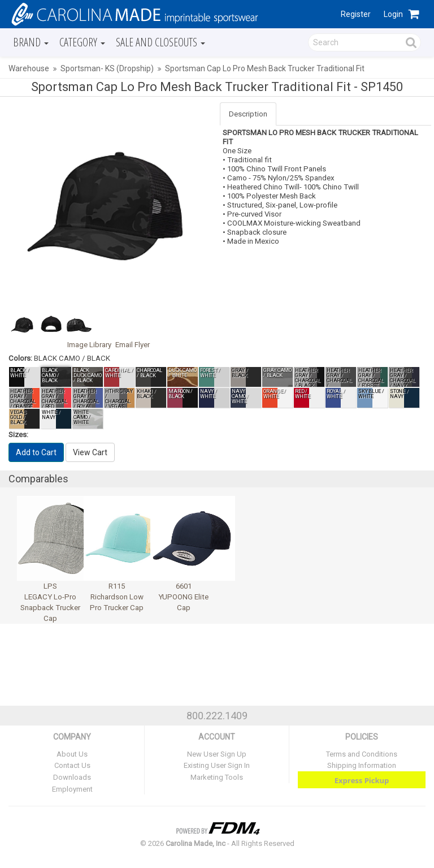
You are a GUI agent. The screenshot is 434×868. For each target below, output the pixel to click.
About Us (72, 754)
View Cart (90, 452)
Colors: (20, 358)
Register (356, 14)
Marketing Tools (217, 777)
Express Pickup (362, 780)
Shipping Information (362, 765)
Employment (72, 789)
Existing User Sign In (217, 765)
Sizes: (18, 435)
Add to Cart (36, 452)
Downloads (72, 777)
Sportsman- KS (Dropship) (107, 68)
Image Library (89, 345)
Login (393, 14)
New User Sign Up (217, 754)
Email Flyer (133, 345)
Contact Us (72, 765)
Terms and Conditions (362, 754)
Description (248, 114)
